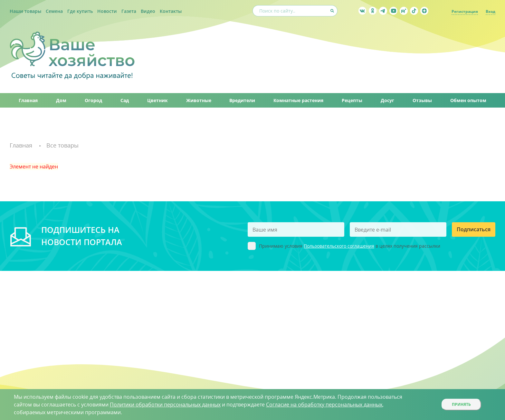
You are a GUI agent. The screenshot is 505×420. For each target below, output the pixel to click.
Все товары (62, 145)
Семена (54, 11)
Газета (129, 11)
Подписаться (474, 229)
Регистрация (465, 11)
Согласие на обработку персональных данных (324, 405)
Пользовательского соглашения (339, 246)
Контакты (171, 11)
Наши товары (25, 11)
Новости (107, 11)
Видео (148, 11)
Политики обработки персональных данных (165, 405)
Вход (491, 11)
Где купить (80, 11)
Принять (461, 404)
